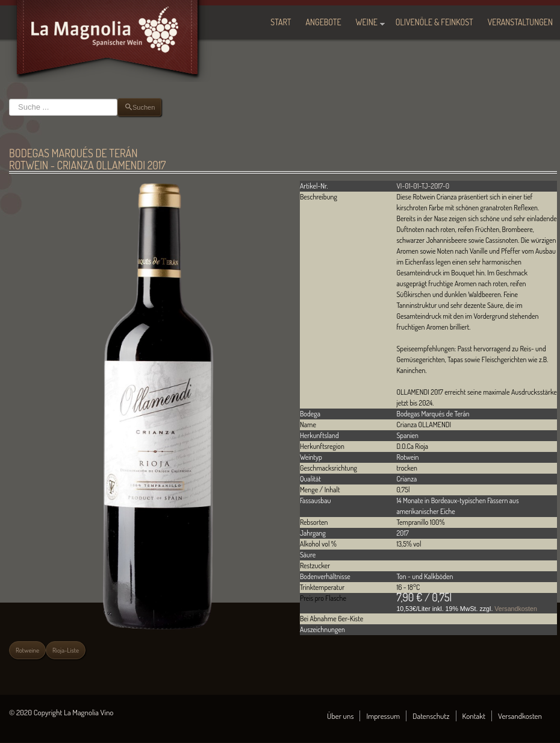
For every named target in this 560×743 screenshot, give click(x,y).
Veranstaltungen (520, 22)
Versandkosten (516, 609)
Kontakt (474, 716)
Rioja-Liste (66, 650)
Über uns (340, 716)
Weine (367, 22)
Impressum (383, 716)
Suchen (9, 99)
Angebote (324, 22)
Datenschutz (431, 716)
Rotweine (27, 650)
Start (281, 22)
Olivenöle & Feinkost (434, 22)
